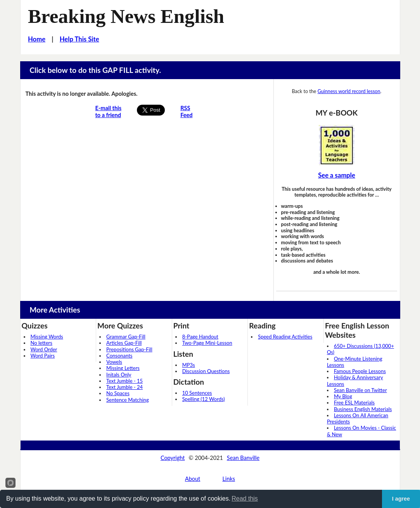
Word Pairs (43, 356)
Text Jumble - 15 (124, 381)
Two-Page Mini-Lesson (207, 343)
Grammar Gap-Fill (126, 337)
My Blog (343, 396)
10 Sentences (197, 393)
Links (229, 479)
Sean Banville (243, 458)
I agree (401, 499)
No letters (41, 343)
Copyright (173, 458)
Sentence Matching (128, 400)
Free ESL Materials (354, 403)
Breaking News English (126, 16)
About (193, 479)
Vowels (114, 362)
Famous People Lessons (360, 371)
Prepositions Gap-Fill (129, 349)
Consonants (119, 356)
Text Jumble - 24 (124, 387)
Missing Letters (123, 368)
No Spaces (118, 393)
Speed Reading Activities (285, 337)
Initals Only (119, 375)
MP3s (189, 365)
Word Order (44, 349)
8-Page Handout (200, 337)
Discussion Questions (206, 371)
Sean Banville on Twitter (360, 390)
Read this (245, 498)
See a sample (337, 175)
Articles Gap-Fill (124, 343)
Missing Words (47, 337)
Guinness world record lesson (349, 91)
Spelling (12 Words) (204, 399)
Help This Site (80, 39)
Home (37, 39)
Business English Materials (363, 409)
